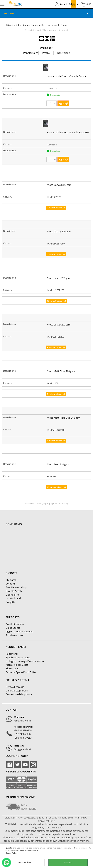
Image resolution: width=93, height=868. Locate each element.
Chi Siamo (9, 13)
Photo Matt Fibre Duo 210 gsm (63, 418)
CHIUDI (90, 847)
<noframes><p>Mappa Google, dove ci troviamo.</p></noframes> (33, 548)
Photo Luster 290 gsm (58, 325)
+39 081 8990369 (23, 730)
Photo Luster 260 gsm (58, 278)
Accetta (68, 862)
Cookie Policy (11, 853)
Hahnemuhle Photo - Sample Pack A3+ (67, 132)
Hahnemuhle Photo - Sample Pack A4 (67, 76)
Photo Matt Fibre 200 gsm (61, 371)
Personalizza (25, 862)
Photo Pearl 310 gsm (58, 464)
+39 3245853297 (22, 734)
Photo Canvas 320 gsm (59, 185)
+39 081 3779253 (23, 738)
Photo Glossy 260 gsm (59, 231)
